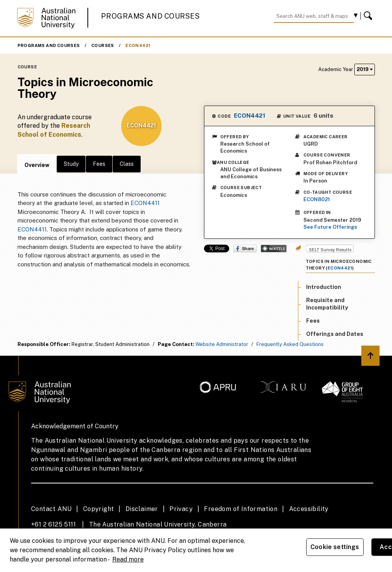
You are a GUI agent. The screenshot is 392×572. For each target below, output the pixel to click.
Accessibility (309, 509)
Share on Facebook (245, 249)
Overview (37, 165)
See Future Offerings (330, 227)
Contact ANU (51, 509)
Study (71, 164)
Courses (103, 45)
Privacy (181, 509)
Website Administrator (222, 344)
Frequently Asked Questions (290, 344)
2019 (365, 69)
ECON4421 (138, 45)
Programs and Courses (150, 16)
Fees (99, 164)
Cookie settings (335, 547)
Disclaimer (142, 509)
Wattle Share (274, 249)
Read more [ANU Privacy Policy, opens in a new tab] (128, 559)
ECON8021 (317, 199)
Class (127, 164)
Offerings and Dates (335, 334)
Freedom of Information (241, 509)
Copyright (99, 509)
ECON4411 (145, 203)
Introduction (324, 287)
